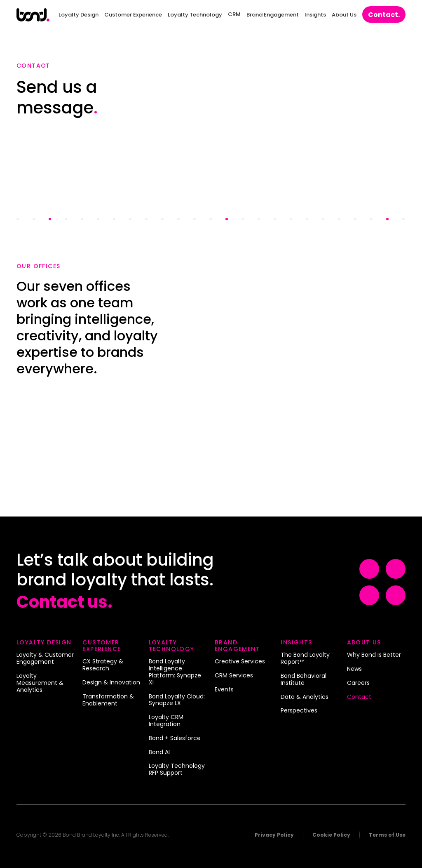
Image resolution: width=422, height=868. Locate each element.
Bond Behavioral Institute (304, 680)
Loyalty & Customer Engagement (45, 659)
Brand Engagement (273, 15)
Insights (315, 15)
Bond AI (159, 752)
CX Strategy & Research (103, 665)
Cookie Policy (331, 835)
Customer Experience (133, 15)
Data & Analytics (305, 697)
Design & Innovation (111, 683)
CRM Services (234, 676)
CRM (234, 14)
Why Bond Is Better (374, 655)
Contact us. (64, 602)
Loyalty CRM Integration (166, 721)
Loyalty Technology (195, 15)
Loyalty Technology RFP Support (177, 770)
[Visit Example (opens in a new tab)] (369, 569)
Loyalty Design (79, 15)
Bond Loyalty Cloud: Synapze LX (177, 700)
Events (224, 690)
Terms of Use (387, 835)
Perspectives (299, 711)
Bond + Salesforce (175, 738)
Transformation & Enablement (108, 700)
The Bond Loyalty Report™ (305, 659)
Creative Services (240, 662)
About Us (344, 15)
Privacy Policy (274, 835)
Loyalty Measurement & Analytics (40, 683)
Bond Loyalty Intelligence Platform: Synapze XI (175, 672)
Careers (358, 683)
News (354, 669)
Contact (384, 15)
